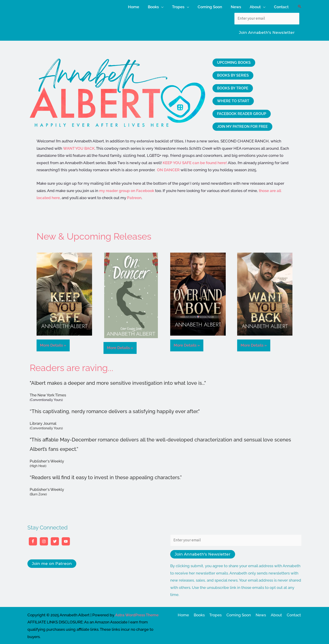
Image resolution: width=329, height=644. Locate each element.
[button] (300, 6)
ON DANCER (168, 169)
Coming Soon (242, 614)
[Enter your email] (267, 18)
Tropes (220, 614)
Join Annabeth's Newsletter (267, 32)
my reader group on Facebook (127, 190)
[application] (166, 6)
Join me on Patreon (52, 563)
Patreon (134, 197)
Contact (295, 614)
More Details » (53, 344)
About (278, 614)
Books (204, 614)
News (263, 614)
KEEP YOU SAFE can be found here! (195, 162)
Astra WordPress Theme (137, 614)
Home (189, 614)
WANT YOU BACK (79, 147)
